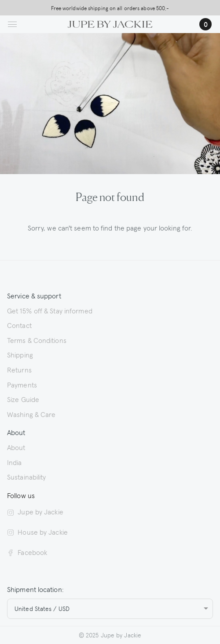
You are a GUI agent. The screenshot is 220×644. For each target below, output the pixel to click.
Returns (19, 369)
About (16, 447)
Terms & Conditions (37, 340)
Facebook (27, 552)
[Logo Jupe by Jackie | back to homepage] (110, 23)
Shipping (20, 354)
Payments (22, 384)
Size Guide (23, 399)
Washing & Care (31, 414)
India (15, 462)
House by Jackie (37, 532)
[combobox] (110, 609)
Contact (19, 325)
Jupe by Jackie (35, 511)
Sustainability (26, 476)
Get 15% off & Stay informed (50, 310)
